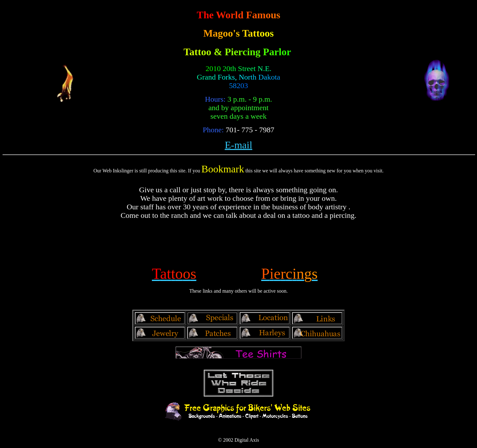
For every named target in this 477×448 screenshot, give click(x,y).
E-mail (238, 145)
